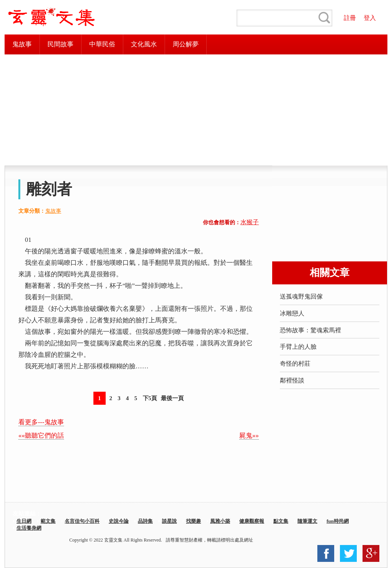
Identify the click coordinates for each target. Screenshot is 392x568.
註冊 (350, 18)
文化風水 (144, 44)
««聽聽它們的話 (41, 436)
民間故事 (60, 44)
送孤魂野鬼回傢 (301, 296)
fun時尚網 (338, 521)
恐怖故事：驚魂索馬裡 (310, 330)
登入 (370, 18)
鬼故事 (22, 44)
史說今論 (119, 521)
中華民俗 (102, 44)
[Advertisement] (196, 110)
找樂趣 (194, 521)
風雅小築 (220, 521)
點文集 (281, 521)
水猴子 (250, 222)
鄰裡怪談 (292, 380)
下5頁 (150, 398)
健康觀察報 (252, 521)
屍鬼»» (249, 436)
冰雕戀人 (292, 313)
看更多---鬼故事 (41, 422)
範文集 (48, 521)
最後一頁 (172, 398)
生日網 (24, 521)
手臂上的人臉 (298, 347)
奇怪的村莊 (295, 364)
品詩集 (145, 521)
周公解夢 (186, 44)
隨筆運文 (307, 521)
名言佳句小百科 (82, 521)
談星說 (169, 521)
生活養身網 (29, 528)
